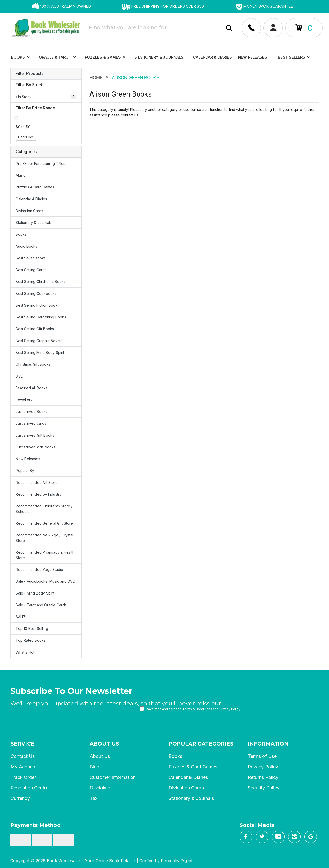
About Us (104, 744)
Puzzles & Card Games (35, 187)
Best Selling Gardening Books (41, 317)
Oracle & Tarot (57, 57)
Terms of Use (262, 756)
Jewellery (24, 400)
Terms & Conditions (197, 709)
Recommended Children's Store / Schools (44, 509)
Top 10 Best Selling (32, 629)
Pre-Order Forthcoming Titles (40, 163)
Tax (94, 798)
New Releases (253, 57)
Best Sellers (294, 57)
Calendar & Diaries (212, 57)
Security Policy (264, 788)
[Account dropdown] (251, 28)
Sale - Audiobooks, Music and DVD (45, 581)
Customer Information (113, 777)
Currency (20, 798)
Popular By (25, 471)
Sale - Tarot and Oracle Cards (41, 605)
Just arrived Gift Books (35, 435)
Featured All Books (32, 388)
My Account (24, 767)
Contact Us (23, 756)
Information (268, 744)
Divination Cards (29, 211)
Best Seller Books (31, 258)
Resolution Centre (29, 788)
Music (21, 175)
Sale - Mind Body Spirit (35, 593)
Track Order (23, 777)
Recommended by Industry (39, 494)
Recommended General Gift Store (44, 523)
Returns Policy (263, 777)
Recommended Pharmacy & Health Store (45, 555)
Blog (95, 767)
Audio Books (26, 246)
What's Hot (25, 652)
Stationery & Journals (159, 57)
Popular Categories (201, 744)
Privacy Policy (230, 709)
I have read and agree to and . (190, 709)
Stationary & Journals (191, 798)
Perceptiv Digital (177, 861)
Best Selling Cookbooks (36, 293)
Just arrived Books (32, 412)
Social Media (257, 825)
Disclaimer (101, 788)
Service (22, 744)
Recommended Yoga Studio (39, 569)
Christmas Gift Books (33, 364)
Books (20, 57)
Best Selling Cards (31, 270)
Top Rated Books (31, 640)
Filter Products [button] (30, 74)
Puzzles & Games (105, 57)
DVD (20, 376)
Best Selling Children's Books (41, 282)
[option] (61, 6)
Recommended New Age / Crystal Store (44, 538)
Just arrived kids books (36, 447)
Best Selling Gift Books (35, 329)
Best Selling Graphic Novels (39, 341)
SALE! (20, 617)
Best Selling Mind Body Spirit (40, 352)
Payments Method (35, 825)
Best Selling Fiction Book (37, 305)
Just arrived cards (31, 423)
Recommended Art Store (37, 482)
